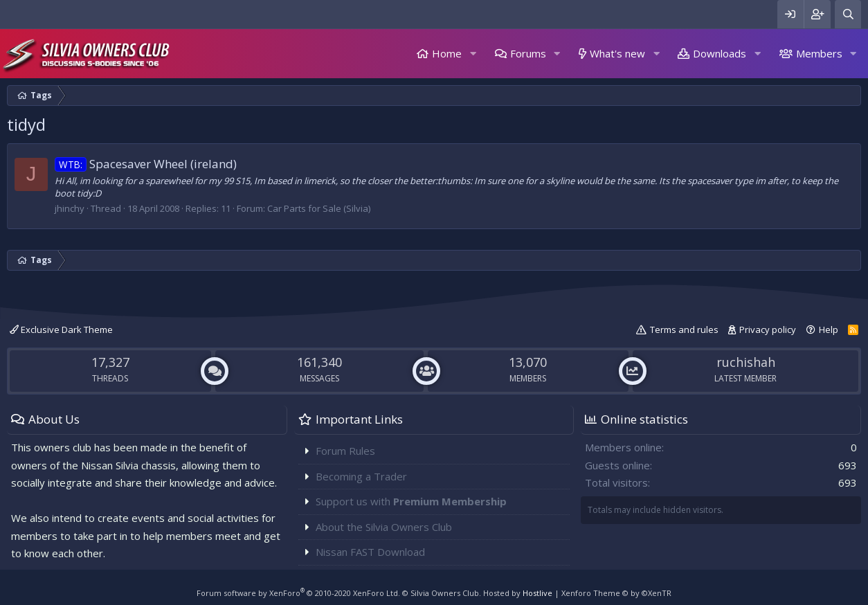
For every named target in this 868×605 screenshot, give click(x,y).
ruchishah (746, 362)
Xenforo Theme (616, 593)
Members (819, 53)
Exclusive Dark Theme (61, 329)
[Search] (848, 14)
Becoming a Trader (361, 476)
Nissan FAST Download (370, 552)
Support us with (411, 501)
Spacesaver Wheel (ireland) (146, 164)
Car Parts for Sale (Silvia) (319, 208)
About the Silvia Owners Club (384, 527)
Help (829, 329)
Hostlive (537, 593)
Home (447, 53)
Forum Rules (345, 451)
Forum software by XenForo (298, 593)
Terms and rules (684, 329)
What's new (617, 53)
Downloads (720, 53)
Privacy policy (768, 329)
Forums (528, 53)
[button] (473, 54)
